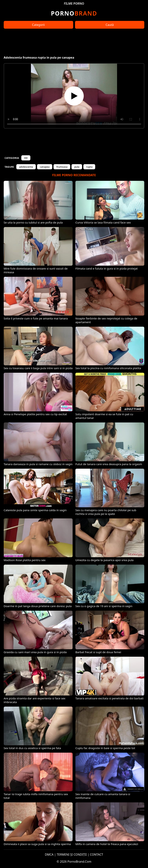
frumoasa (62, 167)
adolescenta (26, 167)
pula (77, 167)
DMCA (49, 855)
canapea (45, 167)
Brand (74, 13)
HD (26, 158)
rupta (89, 167)
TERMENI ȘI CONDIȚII (72, 855)
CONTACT (97, 855)
